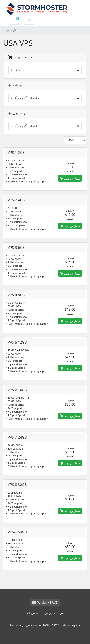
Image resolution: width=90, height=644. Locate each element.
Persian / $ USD (45, 602)
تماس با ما (32, 613)
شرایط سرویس (55, 613)
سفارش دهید (70, 178)
